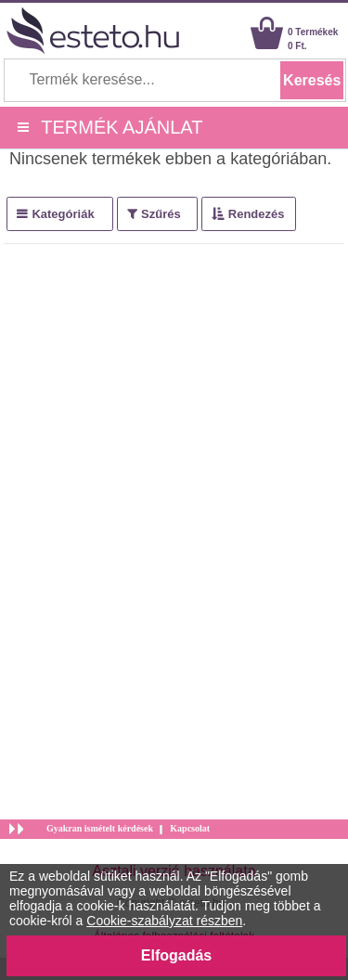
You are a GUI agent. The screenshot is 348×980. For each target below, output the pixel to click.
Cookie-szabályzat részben (164, 921)
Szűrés (161, 214)
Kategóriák (63, 214)
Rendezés (257, 214)
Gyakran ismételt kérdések (100, 828)
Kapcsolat (190, 828)
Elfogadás (176, 955)
